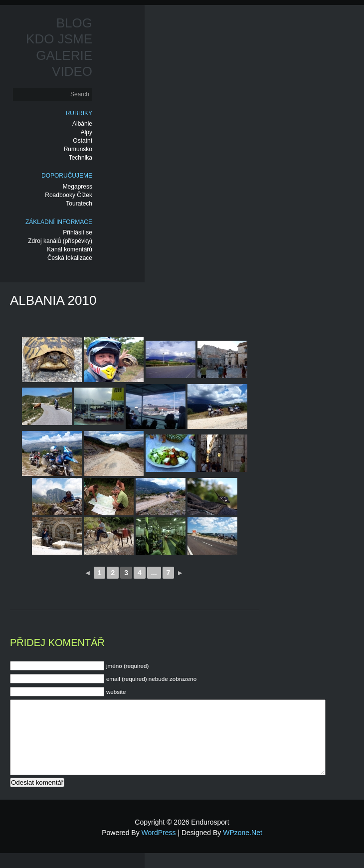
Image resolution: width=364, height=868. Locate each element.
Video (72, 71)
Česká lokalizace (70, 258)
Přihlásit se (78, 232)
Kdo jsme (59, 39)
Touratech (79, 204)
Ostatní (83, 141)
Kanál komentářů (70, 249)
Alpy (87, 132)
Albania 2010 (53, 300)
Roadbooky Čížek (69, 195)
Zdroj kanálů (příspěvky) (60, 241)
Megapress (78, 187)
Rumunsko (78, 149)
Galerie (64, 55)
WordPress (159, 848)
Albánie (82, 124)
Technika (81, 158)
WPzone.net (243, 848)
